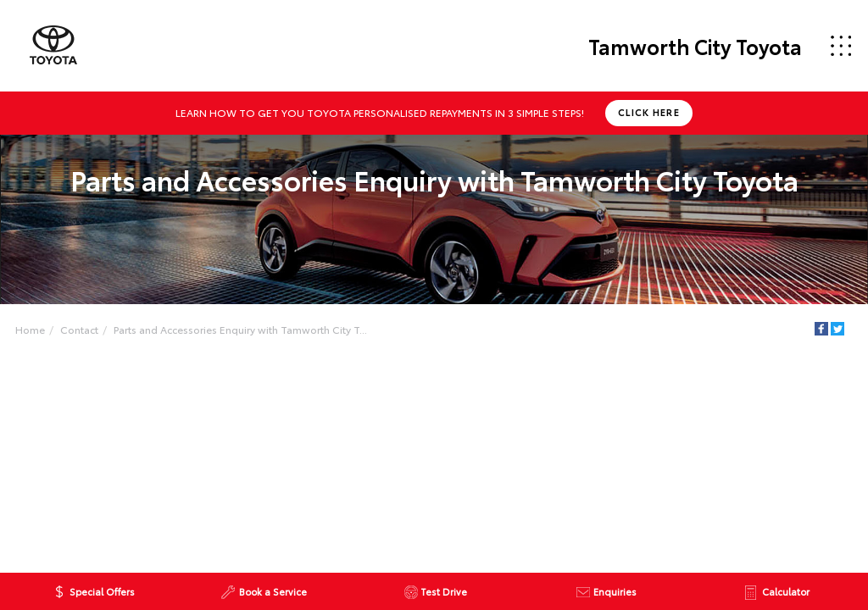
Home (30, 329)
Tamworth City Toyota (695, 46)
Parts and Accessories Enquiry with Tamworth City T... (240, 329)
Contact (79, 329)
